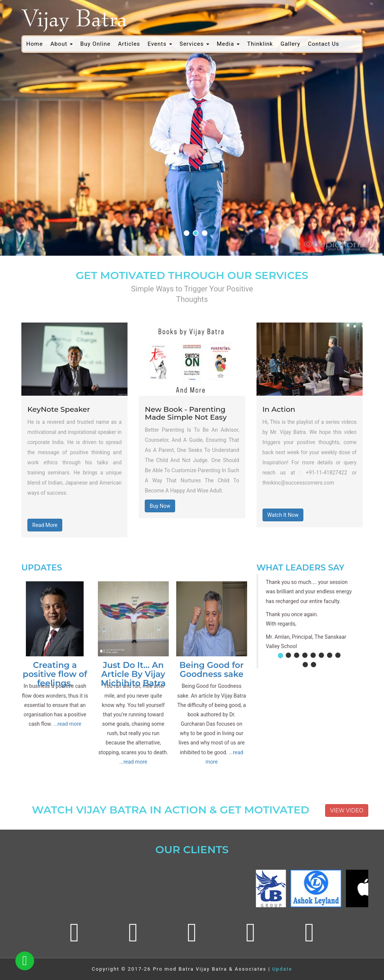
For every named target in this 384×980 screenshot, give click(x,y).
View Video (347, 810)
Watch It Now (283, 515)
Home (34, 44)
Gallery (290, 44)
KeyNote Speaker (59, 409)
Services (194, 44)
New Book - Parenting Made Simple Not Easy (186, 413)
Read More (45, 525)
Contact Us (324, 44)
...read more (67, 724)
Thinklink (260, 44)
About (61, 44)
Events (160, 44)
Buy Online (95, 44)
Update (282, 969)
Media (228, 44)
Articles (129, 44)
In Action (279, 409)
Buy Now (160, 506)
